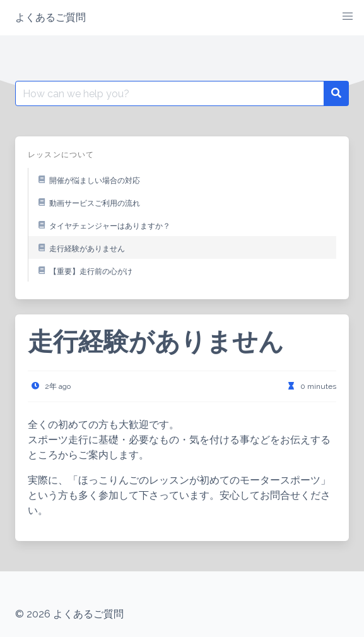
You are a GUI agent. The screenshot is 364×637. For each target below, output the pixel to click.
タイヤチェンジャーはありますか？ (102, 225)
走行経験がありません (79, 247)
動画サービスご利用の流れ (87, 202)
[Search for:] (170, 93)
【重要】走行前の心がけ (83, 270)
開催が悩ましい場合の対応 (87, 179)
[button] (348, 16)
